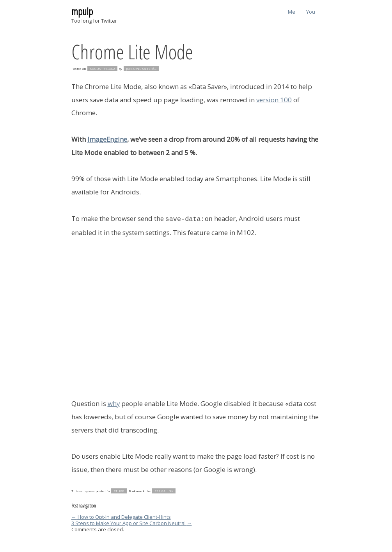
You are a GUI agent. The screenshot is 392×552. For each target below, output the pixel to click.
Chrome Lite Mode (132, 51)
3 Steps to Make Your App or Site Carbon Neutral (132, 522)
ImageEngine (107, 139)
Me (292, 12)
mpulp (82, 11)
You (311, 12)
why (114, 403)
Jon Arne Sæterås (141, 69)
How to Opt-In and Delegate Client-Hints (121, 516)
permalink (164, 490)
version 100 (274, 100)
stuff (119, 490)
